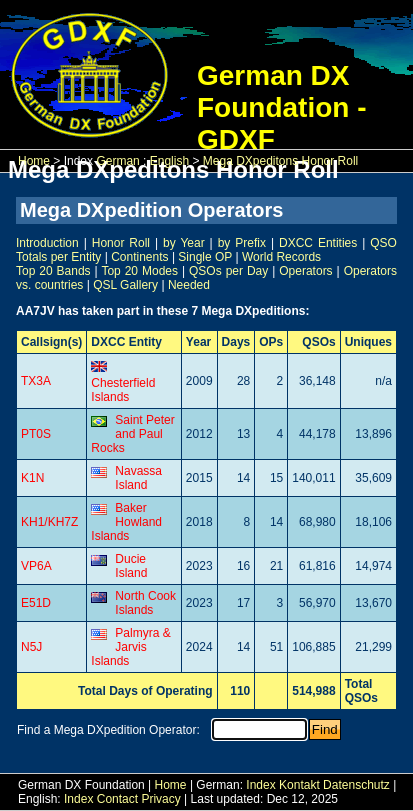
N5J (31, 647)
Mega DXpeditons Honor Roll (280, 161)
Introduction (47, 243)
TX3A (36, 381)
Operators (305, 271)
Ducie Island (131, 566)
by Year (184, 243)
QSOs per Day (228, 271)
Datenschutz (356, 785)
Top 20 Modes (139, 271)
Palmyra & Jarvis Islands (130, 647)
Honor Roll (121, 243)
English (169, 161)
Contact (117, 799)
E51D (36, 603)
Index (260, 785)
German (117, 161)
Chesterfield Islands (123, 390)
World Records (281, 257)
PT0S (36, 434)
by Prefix (242, 243)
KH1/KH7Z (49, 522)
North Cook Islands (145, 603)
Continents (139, 257)
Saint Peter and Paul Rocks (132, 434)
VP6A (36, 566)
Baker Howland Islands (126, 522)
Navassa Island (138, 478)
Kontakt (299, 785)
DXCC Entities (318, 243)
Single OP (205, 257)
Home (34, 161)
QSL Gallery (125, 285)
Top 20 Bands (53, 271)
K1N (32, 478)
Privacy (160, 799)
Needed (189, 285)
